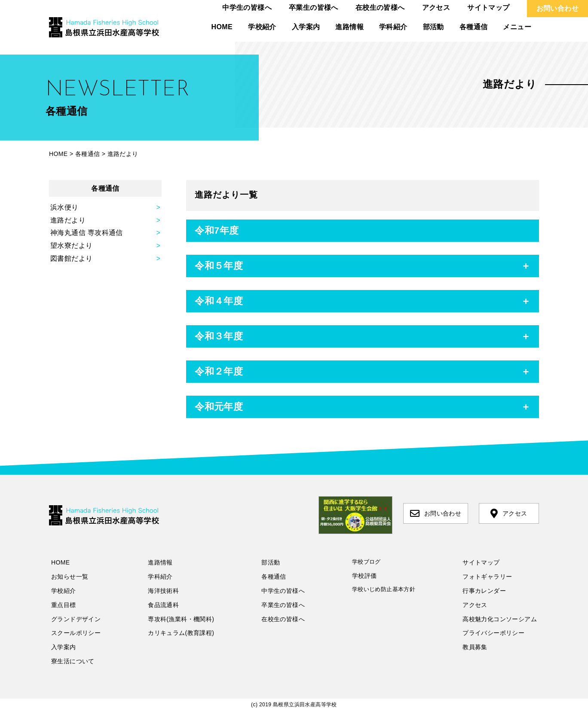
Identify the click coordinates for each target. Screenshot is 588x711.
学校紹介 (262, 27)
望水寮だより (71, 246)
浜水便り (64, 207)
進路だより (68, 220)
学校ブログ (366, 562)
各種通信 (474, 27)
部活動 (433, 27)
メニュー (517, 27)
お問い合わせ (557, 8)
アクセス (436, 8)
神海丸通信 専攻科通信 (87, 233)
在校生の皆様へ (380, 8)
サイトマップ (488, 8)
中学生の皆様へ (247, 8)
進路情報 (349, 27)
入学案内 (306, 27)
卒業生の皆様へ (314, 8)
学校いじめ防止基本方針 (384, 589)
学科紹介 (393, 27)
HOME (222, 27)
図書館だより (71, 258)
